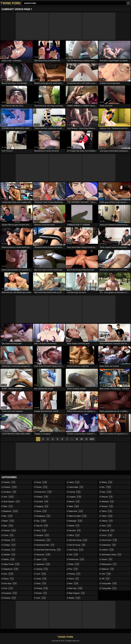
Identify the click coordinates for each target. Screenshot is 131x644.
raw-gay (76, 588)
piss (73, 569)
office (74, 535)
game (42, 511)
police (74, 579)
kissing (42, 588)
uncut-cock (109, 540)
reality (75, 598)
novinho (75, 530)
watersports (109, 564)
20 (82, 439)
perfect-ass (77, 559)
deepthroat (11, 569)
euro (8, 588)
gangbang (43, 516)
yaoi (106, 574)
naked (74, 526)
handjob (43, 535)
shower (107, 506)
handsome (43, 540)
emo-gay (10, 583)
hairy (41, 530)
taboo (107, 511)
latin (41, 598)
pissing (75, 574)
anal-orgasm (12, 502)
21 (86, 439)
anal (9, 497)
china (9, 535)
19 (77, 439)
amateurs (10, 492)
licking (75, 492)
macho (74, 502)
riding (107, 482)
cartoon (10, 530)
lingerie (75, 497)
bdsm (9, 521)
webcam (108, 569)
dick (9, 574)
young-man (109, 583)
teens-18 (108, 530)
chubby (10, 545)
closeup (9, 550)
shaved (107, 497)
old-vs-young (77, 545)
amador (10, 482)
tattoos (107, 521)
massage (76, 521)
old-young (76, 550)
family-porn (44, 492)
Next (92, 439)
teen (106, 526)
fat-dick (42, 502)
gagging (42, 506)
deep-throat (12, 564)
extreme (10, 598)
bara (8, 506)
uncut (107, 535)
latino (74, 482)
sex (106, 487)
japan (42, 559)
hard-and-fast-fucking (48, 550)
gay (41, 521)
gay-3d (42, 526)
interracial (43, 555)
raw (74, 583)
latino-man (76, 487)
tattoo (107, 516)
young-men (109, 588)
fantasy (42, 497)
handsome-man (45, 545)
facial (42, 482)
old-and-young (78, 540)
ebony (9, 579)
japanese (43, 564)
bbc (8, 516)
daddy (9, 559)
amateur (10, 487)
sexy (107, 492)
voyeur (107, 559)
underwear (109, 545)
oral (74, 555)
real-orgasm (77, 593)
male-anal (76, 511)
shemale (108, 502)
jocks (41, 579)
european (10, 593)
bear (8, 526)
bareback (11, 511)
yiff (106, 579)
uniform (108, 550)
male (74, 506)
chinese (9, 540)
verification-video (111, 555)
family (42, 487)
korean (42, 593)
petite (74, 564)
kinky (41, 583)
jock (41, 574)
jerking (42, 569)
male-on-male (78, 516)
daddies (9, 555)
